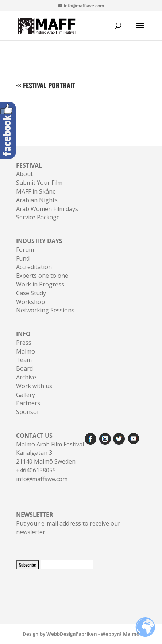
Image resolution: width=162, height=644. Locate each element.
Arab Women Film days (47, 209)
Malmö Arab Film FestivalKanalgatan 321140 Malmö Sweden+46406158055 (50, 453)
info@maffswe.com (42, 479)
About (24, 174)
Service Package (38, 217)
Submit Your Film (39, 183)
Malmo (26, 351)
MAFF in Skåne (36, 191)
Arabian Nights (37, 200)
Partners (28, 403)
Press (24, 343)
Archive (26, 377)
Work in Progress (40, 284)
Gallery (26, 395)
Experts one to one (42, 276)
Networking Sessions (45, 310)
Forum (25, 250)
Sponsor (28, 412)
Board (24, 368)
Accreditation (34, 267)
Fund (23, 258)
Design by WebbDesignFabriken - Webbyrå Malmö (81, 634)
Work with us (34, 386)
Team (24, 360)
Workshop (30, 302)
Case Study (31, 293)
